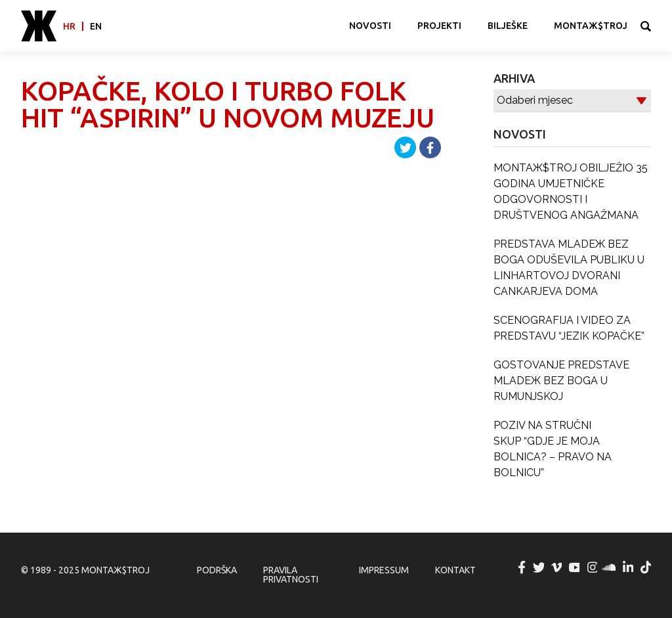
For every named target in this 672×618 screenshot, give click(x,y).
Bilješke (508, 26)
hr (69, 26)
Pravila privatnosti (291, 575)
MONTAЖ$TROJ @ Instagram (593, 567)
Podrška (217, 570)
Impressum (384, 570)
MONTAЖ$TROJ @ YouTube (575, 567)
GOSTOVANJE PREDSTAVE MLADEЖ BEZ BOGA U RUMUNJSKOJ (561, 381)
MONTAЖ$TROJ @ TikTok (646, 567)
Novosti (370, 26)
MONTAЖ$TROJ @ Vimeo (557, 567)
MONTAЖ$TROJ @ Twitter (539, 567)
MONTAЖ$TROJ (591, 26)
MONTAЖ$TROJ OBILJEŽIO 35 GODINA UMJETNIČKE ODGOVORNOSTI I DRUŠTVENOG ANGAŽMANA (571, 191)
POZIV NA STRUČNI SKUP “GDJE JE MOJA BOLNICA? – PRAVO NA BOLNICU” (553, 449)
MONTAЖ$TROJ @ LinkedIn (629, 567)
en (96, 26)
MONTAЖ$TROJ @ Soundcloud (610, 567)
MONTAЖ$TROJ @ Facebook (522, 567)
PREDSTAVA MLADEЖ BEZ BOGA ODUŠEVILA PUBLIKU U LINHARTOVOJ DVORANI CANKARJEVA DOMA (569, 268)
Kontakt (455, 570)
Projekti (439, 26)
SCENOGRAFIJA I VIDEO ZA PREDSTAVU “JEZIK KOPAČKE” (569, 328)
